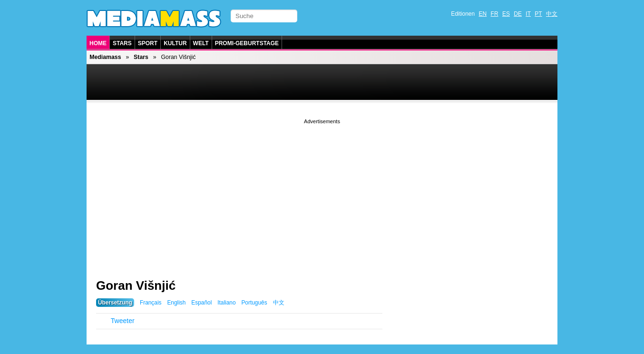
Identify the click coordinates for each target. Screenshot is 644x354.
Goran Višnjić (136, 285)
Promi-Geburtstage (247, 43)
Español (201, 303)
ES (506, 14)
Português (254, 303)
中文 (552, 14)
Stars (122, 43)
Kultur (175, 43)
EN (483, 14)
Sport (148, 43)
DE (518, 14)
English (176, 303)
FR (495, 14)
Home (98, 43)
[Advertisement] (322, 193)
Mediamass (105, 57)
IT (528, 14)
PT (538, 14)
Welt (201, 43)
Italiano (226, 303)
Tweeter (123, 321)
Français (151, 303)
